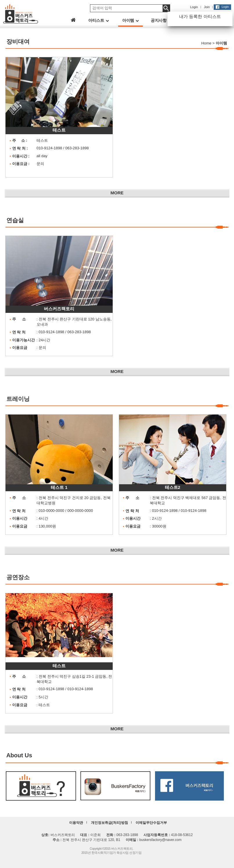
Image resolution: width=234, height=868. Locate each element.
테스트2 (173, 487)
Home (206, 43)
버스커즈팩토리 (59, 309)
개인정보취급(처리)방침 (109, 823)
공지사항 (161, 20)
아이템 (130, 20)
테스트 (59, 130)
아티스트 (98, 20)
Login (194, 7)
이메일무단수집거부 (151, 823)
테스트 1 (59, 487)
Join (207, 7)
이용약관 (76, 823)
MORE (117, 193)
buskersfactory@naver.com (161, 840)
